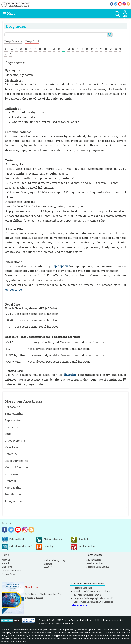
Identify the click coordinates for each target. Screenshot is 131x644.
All (7, 49)
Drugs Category (13, 41)
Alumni (5, 563)
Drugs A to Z (32, 41)
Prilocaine (12, 474)
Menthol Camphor (17, 467)
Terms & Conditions (11, 570)
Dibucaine (11, 427)
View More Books (80, 605)
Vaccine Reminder (95, 563)
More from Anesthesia (23, 401)
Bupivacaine (13, 420)
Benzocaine (12, 407)
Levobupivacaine (16, 461)
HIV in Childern (94, 560)
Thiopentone (13, 501)
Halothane (12, 447)
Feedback (48, 567)
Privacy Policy (8, 574)
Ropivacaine (13, 488)
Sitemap (48, 564)
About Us (6, 560)
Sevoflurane (13, 494)
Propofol (10, 481)
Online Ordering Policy (55, 560)
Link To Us (7, 567)
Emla (8, 434)
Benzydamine (14, 414)
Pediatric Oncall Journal (98, 567)
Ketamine (11, 454)
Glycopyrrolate (15, 440)
